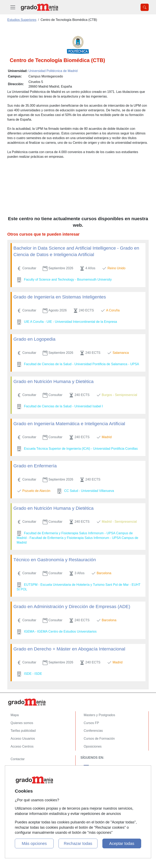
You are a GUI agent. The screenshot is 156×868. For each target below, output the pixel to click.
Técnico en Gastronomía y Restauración (55, 560)
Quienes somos (22, 723)
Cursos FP (91, 723)
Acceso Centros (22, 746)
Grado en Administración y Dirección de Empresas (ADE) (72, 606)
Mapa (15, 715)
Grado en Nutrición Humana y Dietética (54, 381)
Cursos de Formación (99, 739)
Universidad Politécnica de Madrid (53, 71)
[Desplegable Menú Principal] (13, 7)
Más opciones (34, 843)
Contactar (18, 759)
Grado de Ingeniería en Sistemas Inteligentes (60, 297)
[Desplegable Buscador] (145, 7)
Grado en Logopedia (34, 339)
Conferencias (93, 731)
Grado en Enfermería (35, 466)
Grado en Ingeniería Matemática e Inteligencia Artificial (69, 424)
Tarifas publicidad (23, 731)
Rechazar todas (78, 843)
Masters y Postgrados (99, 715)
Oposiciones (93, 746)
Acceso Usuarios (23, 739)
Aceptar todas (122, 843)
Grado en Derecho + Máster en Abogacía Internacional (69, 649)
